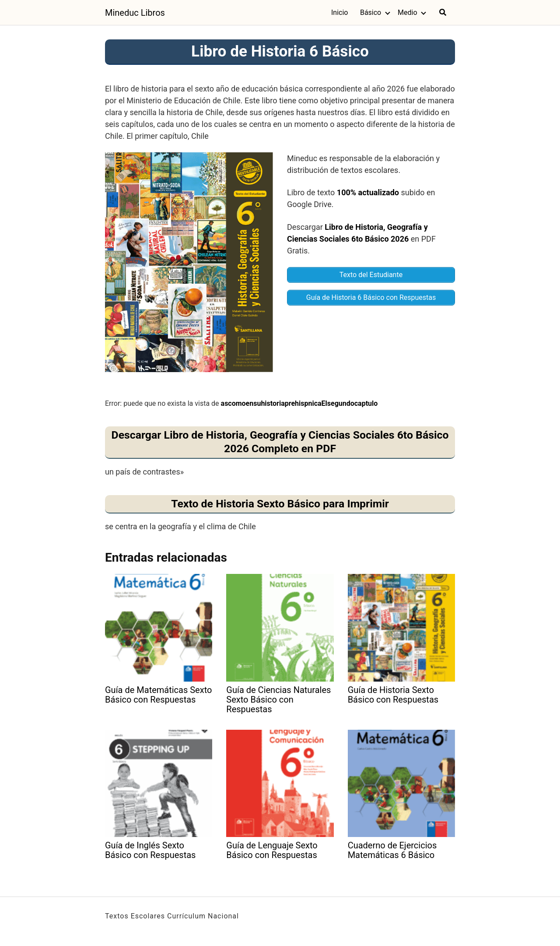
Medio (408, 12)
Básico (371, 12)
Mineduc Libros (135, 13)
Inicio (339, 12)
